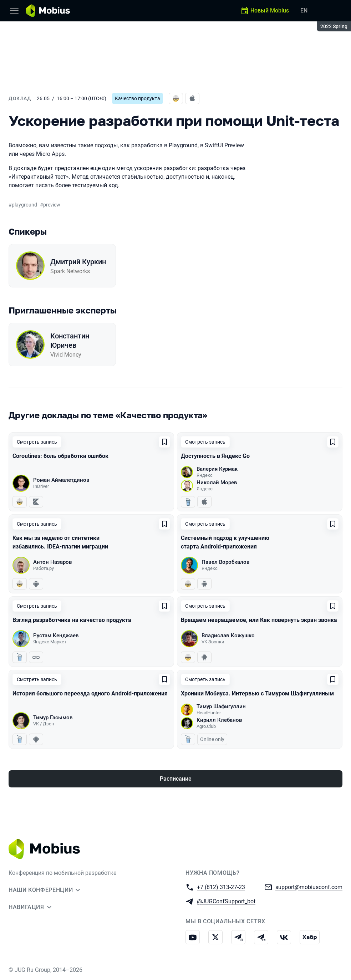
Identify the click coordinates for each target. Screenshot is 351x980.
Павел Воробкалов (226, 562)
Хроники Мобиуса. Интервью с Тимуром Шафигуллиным (257, 693)
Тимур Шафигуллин (221, 706)
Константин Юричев (70, 341)
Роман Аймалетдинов (61, 480)
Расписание (176, 779)
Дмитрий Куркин (78, 262)
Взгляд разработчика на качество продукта (72, 620)
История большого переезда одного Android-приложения (90, 693)
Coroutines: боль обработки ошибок (60, 456)
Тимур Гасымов (53, 718)
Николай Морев (217, 483)
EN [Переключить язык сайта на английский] (304, 11)
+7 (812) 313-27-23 (221, 887)
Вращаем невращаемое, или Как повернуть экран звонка (259, 620)
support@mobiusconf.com (309, 887)
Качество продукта (138, 98)
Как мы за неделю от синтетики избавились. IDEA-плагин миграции (60, 542)
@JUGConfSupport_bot (226, 901)
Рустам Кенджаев (56, 636)
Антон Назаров (53, 562)
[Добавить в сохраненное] (164, 442)
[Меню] (14, 11)
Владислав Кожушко (228, 636)
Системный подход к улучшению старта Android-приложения (225, 542)
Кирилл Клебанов (219, 720)
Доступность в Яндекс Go (215, 456)
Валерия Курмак (217, 469)
